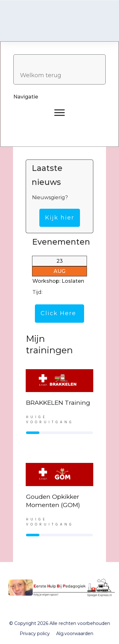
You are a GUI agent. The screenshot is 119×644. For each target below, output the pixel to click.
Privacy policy (35, 634)
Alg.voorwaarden (75, 634)
